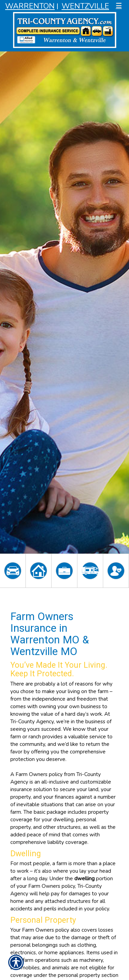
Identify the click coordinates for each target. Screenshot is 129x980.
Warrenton (30, 6)
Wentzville (85, 6)
